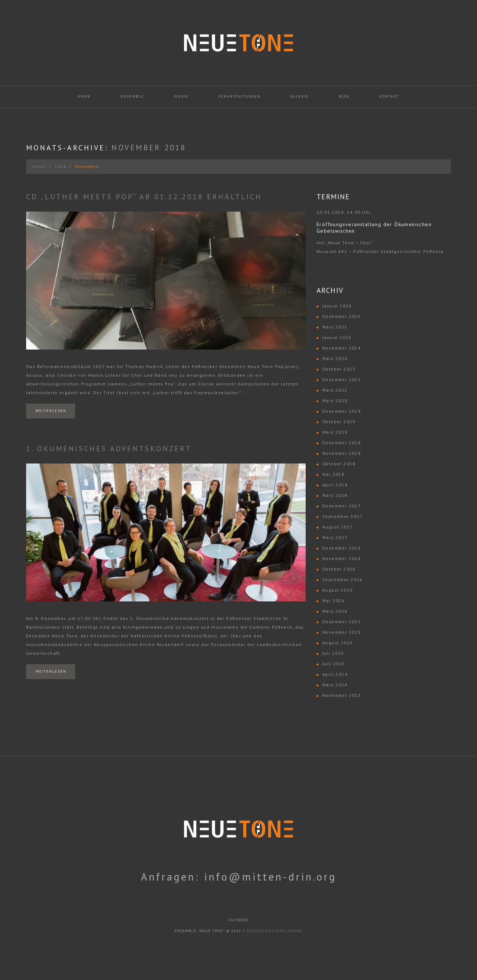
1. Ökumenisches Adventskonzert (109, 449)
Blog (344, 96)
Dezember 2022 (342, 379)
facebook (239, 920)
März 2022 (335, 390)
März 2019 (335, 432)
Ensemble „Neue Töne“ (200, 931)
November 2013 (342, 695)
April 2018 (335, 485)
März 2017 (335, 537)
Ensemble (132, 96)
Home (84, 96)
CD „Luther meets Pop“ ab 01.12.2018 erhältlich (144, 197)
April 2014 (335, 674)
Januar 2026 (337, 306)
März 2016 (335, 611)
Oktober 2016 (339, 569)
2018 (61, 166)
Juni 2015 (334, 664)
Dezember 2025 (342, 316)
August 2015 (338, 643)
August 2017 (338, 527)
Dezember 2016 (342, 548)
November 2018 (342, 453)
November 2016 (342, 558)
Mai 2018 (333, 474)
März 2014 (335, 685)
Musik (181, 96)
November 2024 (342, 348)
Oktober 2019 (339, 422)
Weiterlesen (51, 411)
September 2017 (343, 516)
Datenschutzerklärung (275, 931)
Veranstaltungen (239, 96)
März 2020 (335, 401)
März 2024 (335, 358)
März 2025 (335, 327)
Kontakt (389, 96)
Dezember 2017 (342, 506)
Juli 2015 (333, 653)
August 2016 (338, 590)
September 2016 (343, 579)
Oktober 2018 (339, 464)
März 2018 (335, 495)
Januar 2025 (337, 337)
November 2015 (342, 632)
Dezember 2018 (342, 443)
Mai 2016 (333, 601)
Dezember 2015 (342, 622)
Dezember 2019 (342, 411)
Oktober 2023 (339, 369)
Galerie (300, 96)
